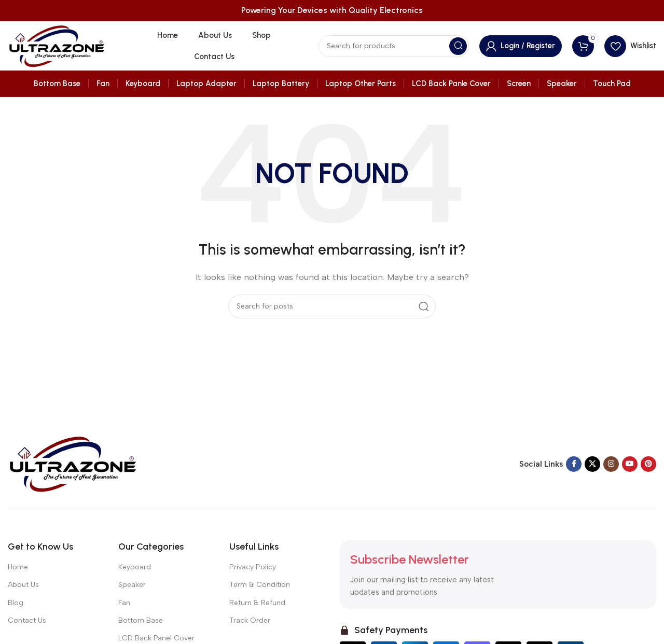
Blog (16, 603)
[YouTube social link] (630, 464)
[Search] (394, 46)
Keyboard (135, 567)
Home (18, 567)
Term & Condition (260, 585)
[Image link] (73, 463)
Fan (124, 603)
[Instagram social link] (611, 464)
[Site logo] (57, 45)
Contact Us (27, 620)
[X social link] (592, 464)
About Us (23, 585)
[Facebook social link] (574, 464)
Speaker (132, 585)
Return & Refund (257, 603)
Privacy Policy (253, 567)
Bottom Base (141, 620)
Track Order (250, 620)
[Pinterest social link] (648, 464)
